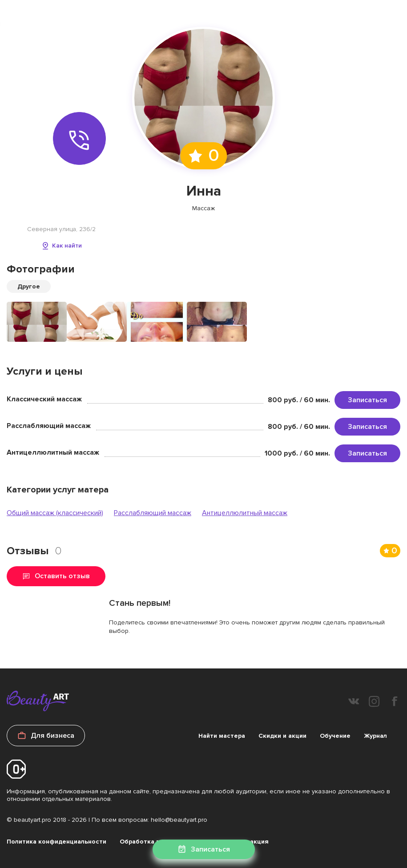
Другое (29, 286)
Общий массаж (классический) (55, 513)
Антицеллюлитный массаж (245, 513)
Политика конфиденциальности (56, 842)
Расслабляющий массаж (153, 513)
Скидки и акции (282, 736)
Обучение (335, 736)
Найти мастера (222, 736)
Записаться (367, 400)
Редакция (254, 842)
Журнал (375, 736)
